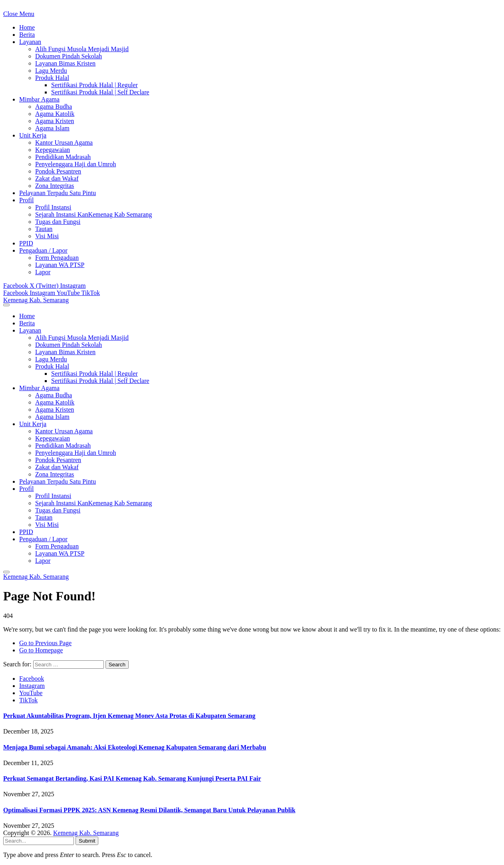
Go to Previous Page (45, 643)
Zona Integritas (55, 186)
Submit (87, 841)
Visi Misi (47, 236)
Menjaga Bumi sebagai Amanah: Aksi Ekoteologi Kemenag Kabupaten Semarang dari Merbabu (135, 747)
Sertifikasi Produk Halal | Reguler (95, 85)
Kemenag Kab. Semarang (86, 833)
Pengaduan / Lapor (43, 250)
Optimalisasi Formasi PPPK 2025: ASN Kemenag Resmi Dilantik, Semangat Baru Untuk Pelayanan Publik (149, 810)
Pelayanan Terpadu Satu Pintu (58, 193)
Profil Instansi (53, 207)
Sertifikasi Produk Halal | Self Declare (100, 92)
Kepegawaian (53, 150)
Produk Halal (52, 78)
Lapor (43, 272)
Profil (26, 200)
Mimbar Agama (39, 99)
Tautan (44, 229)
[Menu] (6, 305)
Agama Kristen (55, 121)
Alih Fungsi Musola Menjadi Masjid (82, 49)
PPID (26, 243)
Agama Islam (52, 128)
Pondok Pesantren (58, 171)
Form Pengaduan (57, 258)
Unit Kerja (33, 135)
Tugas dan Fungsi (58, 222)
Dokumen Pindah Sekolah (69, 56)
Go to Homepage (41, 650)
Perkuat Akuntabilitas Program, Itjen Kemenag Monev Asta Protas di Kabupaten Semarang (129, 716)
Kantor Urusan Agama (64, 143)
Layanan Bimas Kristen (65, 63)
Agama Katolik (55, 114)
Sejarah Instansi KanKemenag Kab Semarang (94, 214)
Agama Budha (54, 107)
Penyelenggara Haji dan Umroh (76, 164)
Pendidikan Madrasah (63, 157)
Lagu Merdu (51, 71)
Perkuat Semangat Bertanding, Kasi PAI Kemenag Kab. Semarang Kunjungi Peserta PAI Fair (132, 778)
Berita (27, 35)
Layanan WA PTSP (60, 265)
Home (27, 27)
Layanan (30, 42)
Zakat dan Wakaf (57, 178)
